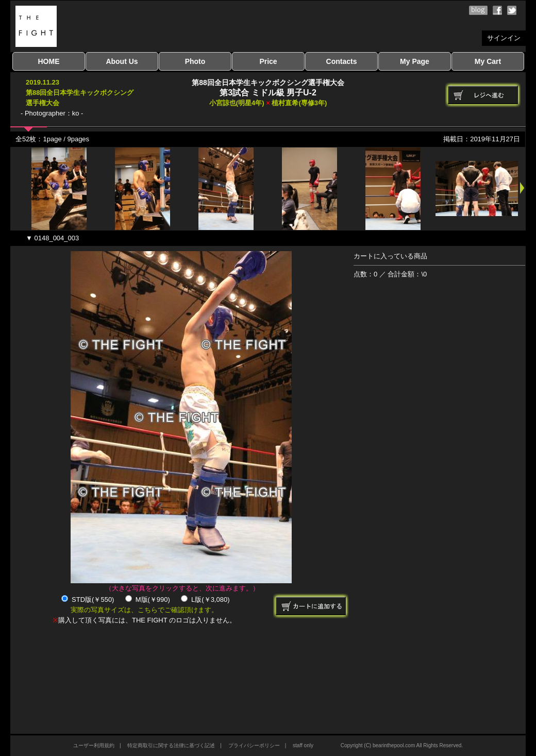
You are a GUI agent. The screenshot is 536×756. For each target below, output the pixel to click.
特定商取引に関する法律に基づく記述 (171, 745)
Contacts (342, 61)
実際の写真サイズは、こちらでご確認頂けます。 (144, 610)
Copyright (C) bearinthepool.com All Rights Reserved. (402, 745)
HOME (49, 61)
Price (268, 61)
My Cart (488, 61)
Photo (195, 61)
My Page (415, 61)
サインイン (504, 38)
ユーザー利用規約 (94, 745)
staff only (303, 745)
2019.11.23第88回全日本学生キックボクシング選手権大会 (80, 93)
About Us (122, 61)
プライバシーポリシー (254, 745)
